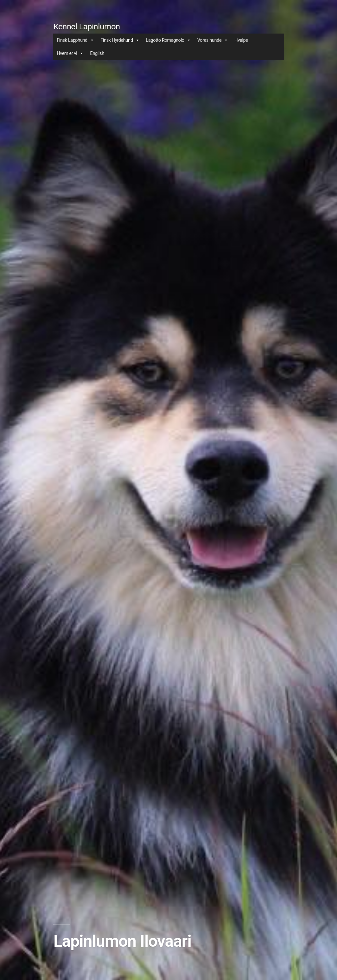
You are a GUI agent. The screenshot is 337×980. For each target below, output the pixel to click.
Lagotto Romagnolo (168, 40)
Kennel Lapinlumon (87, 26)
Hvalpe (241, 40)
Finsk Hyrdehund (120, 40)
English (97, 53)
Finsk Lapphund (75, 40)
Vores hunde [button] (212, 40)
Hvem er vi (70, 53)
